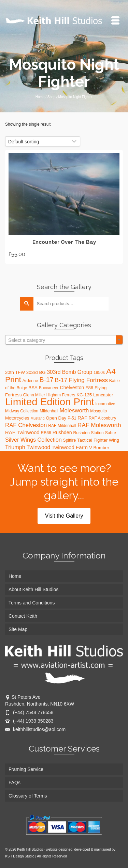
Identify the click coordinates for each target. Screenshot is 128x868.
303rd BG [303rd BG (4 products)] (36, 372)
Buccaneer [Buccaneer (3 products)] (49, 388)
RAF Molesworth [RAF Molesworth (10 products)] (99, 425)
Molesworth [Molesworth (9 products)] (74, 411)
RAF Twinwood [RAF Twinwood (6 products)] (22, 432)
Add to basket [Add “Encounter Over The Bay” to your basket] (64, 207)
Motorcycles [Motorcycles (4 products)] (17, 418)
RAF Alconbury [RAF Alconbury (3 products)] (103, 418)
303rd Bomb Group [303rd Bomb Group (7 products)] (69, 372)
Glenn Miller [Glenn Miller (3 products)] (34, 395)
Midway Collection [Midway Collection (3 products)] (22, 411)
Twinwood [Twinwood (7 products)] (38, 447)
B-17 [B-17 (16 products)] (46, 380)
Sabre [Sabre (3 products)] (111, 433)
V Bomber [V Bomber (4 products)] (99, 448)
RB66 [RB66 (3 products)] (46, 433)
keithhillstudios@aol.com (35, 729)
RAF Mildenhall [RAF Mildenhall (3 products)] (62, 426)
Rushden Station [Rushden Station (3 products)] (88, 433)
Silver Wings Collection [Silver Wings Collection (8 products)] (33, 440)
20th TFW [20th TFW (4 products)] (15, 372)
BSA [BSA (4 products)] (33, 388)
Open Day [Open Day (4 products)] (56, 418)
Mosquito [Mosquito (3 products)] (98, 411)
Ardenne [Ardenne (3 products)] (30, 381)
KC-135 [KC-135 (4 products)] (84, 395)
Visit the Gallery (64, 516)
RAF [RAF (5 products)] (82, 418)
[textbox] (64, 340)
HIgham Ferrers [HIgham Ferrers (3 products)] (61, 395)
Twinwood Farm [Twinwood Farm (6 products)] (70, 447)
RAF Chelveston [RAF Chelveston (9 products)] (26, 425)
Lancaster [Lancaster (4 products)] (103, 395)
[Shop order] (43, 141)
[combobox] (64, 340)
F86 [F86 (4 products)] (89, 388)
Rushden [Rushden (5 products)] (62, 432)
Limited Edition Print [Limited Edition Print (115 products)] (50, 402)
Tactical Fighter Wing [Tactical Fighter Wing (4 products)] (98, 440)
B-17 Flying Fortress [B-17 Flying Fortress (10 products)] (81, 380)
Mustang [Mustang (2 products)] (38, 418)
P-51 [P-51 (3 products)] (72, 418)
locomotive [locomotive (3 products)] (105, 404)
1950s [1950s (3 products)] (99, 373)
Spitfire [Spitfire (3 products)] (70, 440)
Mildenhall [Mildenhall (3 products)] (49, 411)
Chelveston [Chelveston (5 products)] (72, 388)
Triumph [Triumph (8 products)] (15, 447)
